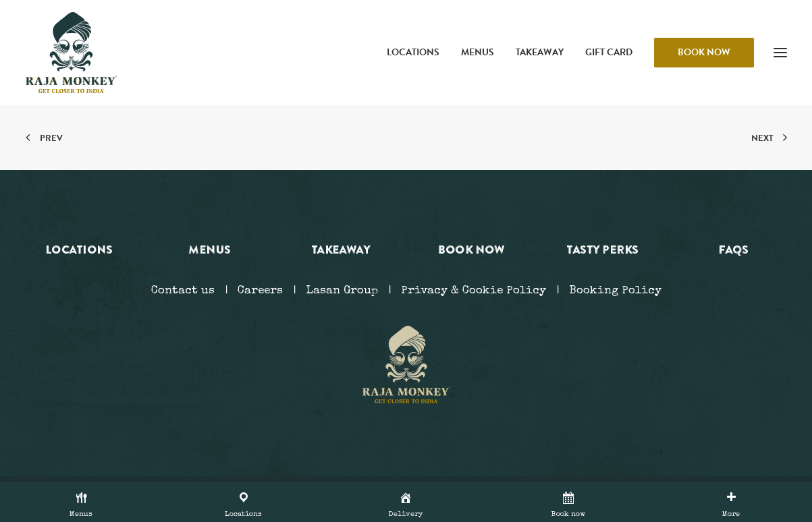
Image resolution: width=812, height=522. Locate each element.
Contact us (183, 291)
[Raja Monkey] (71, 53)
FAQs (733, 249)
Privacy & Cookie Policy (473, 291)
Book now (471, 249)
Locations (413, 52)
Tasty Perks (602, 249)
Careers (260, 291)
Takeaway (540, 52)
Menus (478, 52)
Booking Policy (615, 291)
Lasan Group (342, 291)
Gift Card (609, 52)
